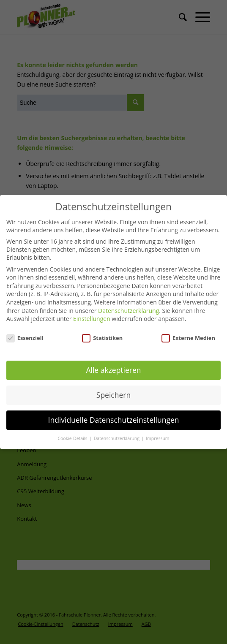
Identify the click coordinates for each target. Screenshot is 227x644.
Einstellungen (92, 317)
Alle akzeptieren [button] (113, 368)
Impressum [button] (157, 437)
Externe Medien (188, 336)
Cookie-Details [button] (73, 437)
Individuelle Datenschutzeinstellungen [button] (114, 418)
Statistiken (102, 336)
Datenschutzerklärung (129, 308)
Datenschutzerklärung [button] (117, 437)
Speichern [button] (113, 393)
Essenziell (25, 336)
